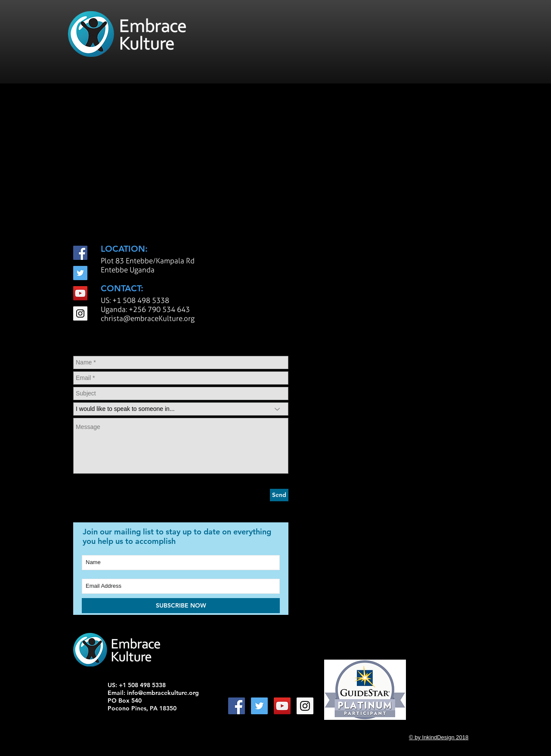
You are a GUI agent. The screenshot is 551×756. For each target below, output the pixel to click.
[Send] (279, 495)
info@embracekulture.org (163, 693)
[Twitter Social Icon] (80, 273)
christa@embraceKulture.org (148, 318)
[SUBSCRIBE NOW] (181, 606)
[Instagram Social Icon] (80, 313)
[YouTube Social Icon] (80, 293)
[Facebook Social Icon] (80, 253)
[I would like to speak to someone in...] (181, 409)
